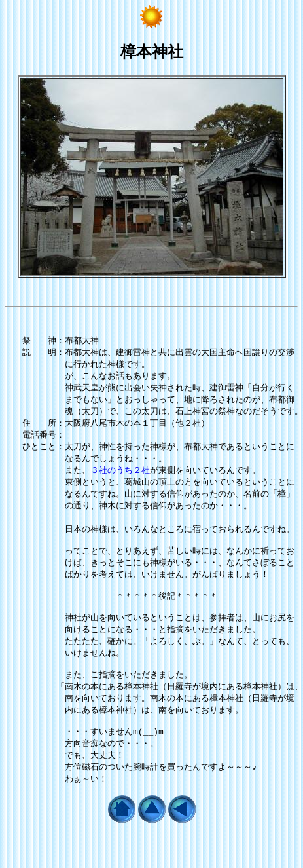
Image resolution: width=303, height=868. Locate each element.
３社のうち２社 (120, 478)
